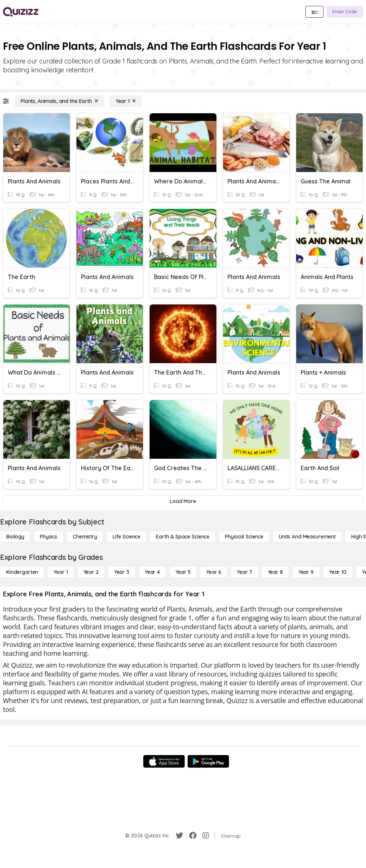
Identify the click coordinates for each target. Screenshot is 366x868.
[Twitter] (179, 836)
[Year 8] (275, 572)
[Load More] (183, 501)
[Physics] (49, 537)
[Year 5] (183, 572)
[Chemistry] (85, 537)
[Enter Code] (345, 12)
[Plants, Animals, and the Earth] (59, 101)
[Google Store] (208, 761)
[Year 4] (152, 572)
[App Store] (164, 761)
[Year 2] (91, 572)
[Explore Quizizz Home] (21, 12)
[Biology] (15, 537)
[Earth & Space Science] (183, 537)
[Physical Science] (244, 537)
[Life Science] (126, 537)
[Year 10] (338, 572)
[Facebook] (193, 836)
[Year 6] (214, 572)
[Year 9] (306, 572)
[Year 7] (244, 572)
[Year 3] (122, 572)
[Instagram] (206, 836)
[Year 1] (126, 101)
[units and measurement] (307, 537)
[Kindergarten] (22, 572)
